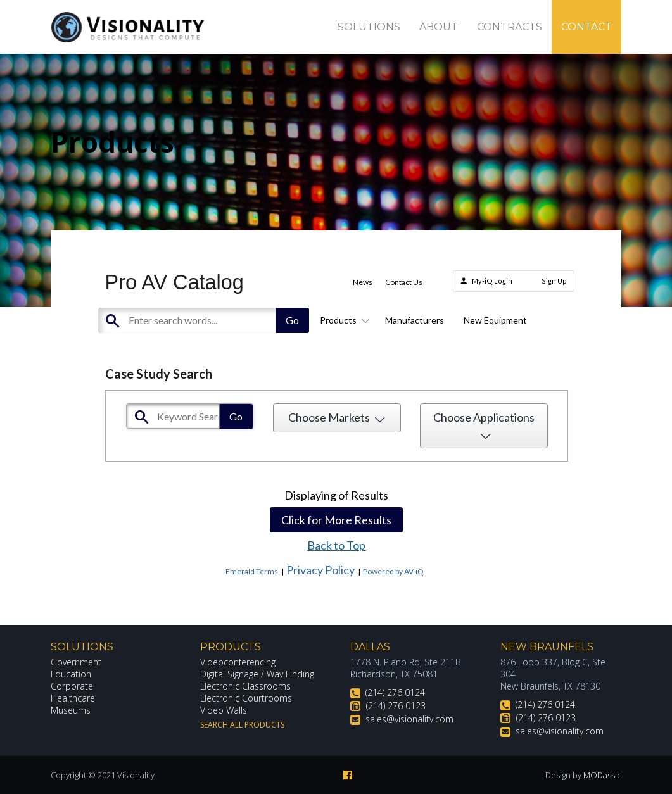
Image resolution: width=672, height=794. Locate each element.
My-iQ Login (492, 281)
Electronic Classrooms (246, 686)
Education (71, 674)
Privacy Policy (320, 570)
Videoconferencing (238, 662)
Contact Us (404, 282)
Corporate (72, 686)
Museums (71, 710)
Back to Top (336, 545)
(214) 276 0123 (396, 706)
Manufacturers (415, 320)
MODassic (602, 775)
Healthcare (73, 698)
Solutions (369, 27)
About (439, 27)
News (363, 282)
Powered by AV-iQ (393, 571)
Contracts (510, 27)
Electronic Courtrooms (246, 698)
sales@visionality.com (409, 719)
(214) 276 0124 (395, 692)
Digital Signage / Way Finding (257, 674)
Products (343, 320)
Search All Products (242, 725)
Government (76, 662)
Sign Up (554, 281)
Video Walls (224, 710)
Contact (586, 27)
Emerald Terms (252, 571)
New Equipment (495, 320)
